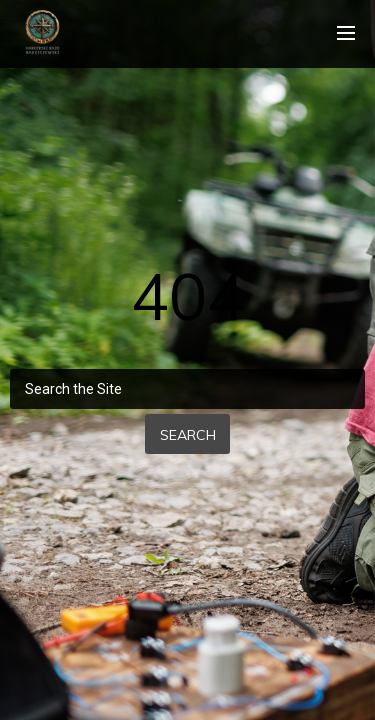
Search (188, 435)
